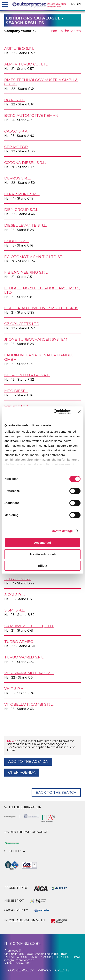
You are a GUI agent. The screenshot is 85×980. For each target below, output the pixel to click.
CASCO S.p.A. (16, 131)
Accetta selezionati (42, 554)
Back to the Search (66, 31)
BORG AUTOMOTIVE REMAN (31, 115)
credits (62, 970)
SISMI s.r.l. (15, 610)
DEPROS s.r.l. (18, 178)
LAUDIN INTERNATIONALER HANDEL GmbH (39, 357)
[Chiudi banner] (79, 412)
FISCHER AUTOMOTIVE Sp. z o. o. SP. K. (41, 308)
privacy (44, 970)
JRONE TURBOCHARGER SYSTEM (36, 339)
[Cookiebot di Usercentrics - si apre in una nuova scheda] (54, 412)
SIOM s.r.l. (15, 595)
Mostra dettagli (62, 531)
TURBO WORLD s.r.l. (24, 657)
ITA (72, 4)
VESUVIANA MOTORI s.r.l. (29, 673)
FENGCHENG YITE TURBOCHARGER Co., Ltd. (42, 290)
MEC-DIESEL (16, 391)
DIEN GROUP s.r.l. (22, 209)
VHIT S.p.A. (14, 688)
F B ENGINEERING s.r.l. (26, 272)
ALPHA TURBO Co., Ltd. (27, 64)
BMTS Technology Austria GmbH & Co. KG (41, 82)
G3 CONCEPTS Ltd (22, 324)
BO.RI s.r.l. (15, 100)
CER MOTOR (16, 147)
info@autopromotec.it (19, 960)
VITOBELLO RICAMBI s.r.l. (29, 704)
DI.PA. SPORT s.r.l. (22, 194)
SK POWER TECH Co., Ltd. (29, 626)
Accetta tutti (43, 543)
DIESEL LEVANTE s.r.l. (26, 225)
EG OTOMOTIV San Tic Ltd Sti (34, 257)
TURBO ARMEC (19, 642)
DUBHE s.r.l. (17, 241)
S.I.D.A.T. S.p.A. (18, 579)
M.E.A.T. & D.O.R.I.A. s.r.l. (27, 375)
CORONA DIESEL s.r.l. (25, 163)
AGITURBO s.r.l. (20, 48)
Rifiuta (43, 566)
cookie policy (21, 970)
